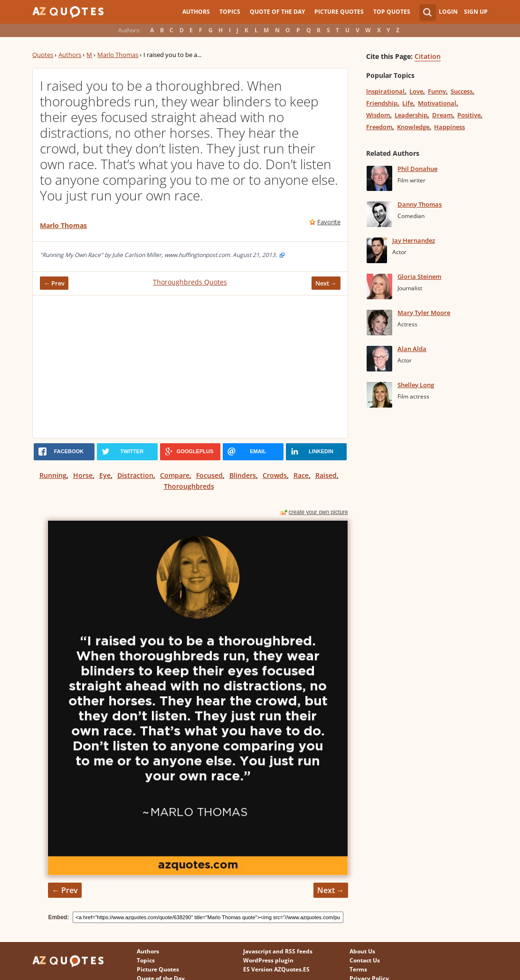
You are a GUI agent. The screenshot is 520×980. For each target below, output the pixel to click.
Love (416, 91)
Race (301, 475)
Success (462, 91)
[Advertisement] (190, 367)
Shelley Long (416, 385)
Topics (230, 12)
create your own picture (318, 512)
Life (408, 103)
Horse (83, 475)
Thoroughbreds (189, 486)
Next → (326, 283)
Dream (442, 115)
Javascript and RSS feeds (278, 951)
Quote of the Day (277, 12)
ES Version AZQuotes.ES (276, 969)
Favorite (329, 222)
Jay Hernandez (414, 240)
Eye (105, 475)
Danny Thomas (420, 204)
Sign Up (476, 12)
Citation (428, 56)
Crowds (275, 475)
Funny (437, 91)
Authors (196, 12)
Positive (469, 115)
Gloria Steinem (419, 276)
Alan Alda (412, 349)
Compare (175, 475)
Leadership (411, 115)
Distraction (135, 475)
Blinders (243, 475)
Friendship (382, 103)
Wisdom (378, 115)
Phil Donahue (417, 169)
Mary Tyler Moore (424, 313)
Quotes (43, 55)
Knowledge (413, 127)
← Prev (54, 283)
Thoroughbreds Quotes (190, 282)
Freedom (379, 127)
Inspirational (385, 91)
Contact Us (365, 960)
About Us (362, 951)
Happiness (449, 127)
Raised (326, 475)
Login (448, 12)
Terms (358, 969)
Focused (209, 475)
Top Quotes (392, 12)
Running (53, 475)
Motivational (437, 103)
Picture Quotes (339, 12)
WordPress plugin (268, 960)
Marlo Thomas (118, 55)
